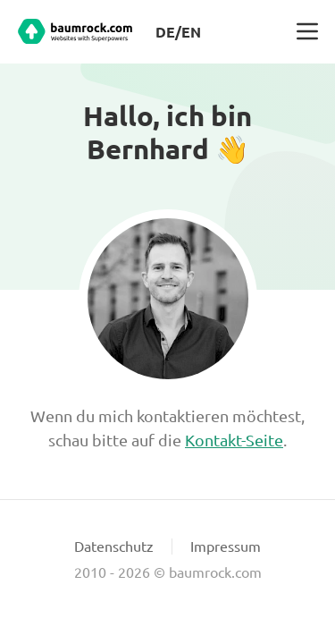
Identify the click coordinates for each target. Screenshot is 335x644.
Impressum (226, 546)
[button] (307, 31)
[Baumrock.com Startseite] (75, 31)
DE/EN (178, 32)
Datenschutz (114, 546)
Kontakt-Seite (234, 440)
